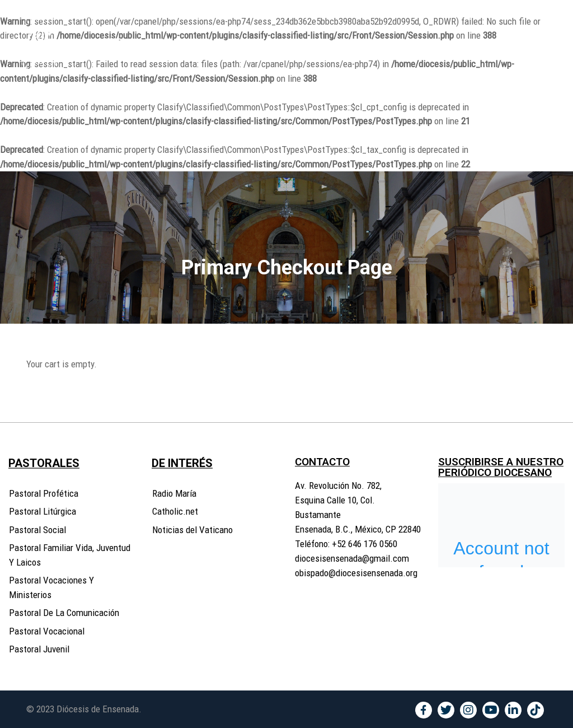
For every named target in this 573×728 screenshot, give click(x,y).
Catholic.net (175, 511)
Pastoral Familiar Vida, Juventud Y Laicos (70, 555)
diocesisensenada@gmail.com (352, 558)
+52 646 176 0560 (365, 544)
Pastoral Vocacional (47, 631)
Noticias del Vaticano (192, 530)
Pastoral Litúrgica (43, 511)
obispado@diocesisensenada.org (356, 573)
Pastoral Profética (44, 493)
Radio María (174, 493)
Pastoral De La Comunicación (64, 613)
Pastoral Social (37, 530)
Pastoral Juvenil (39, 649)
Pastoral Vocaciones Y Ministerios (51, 587)
